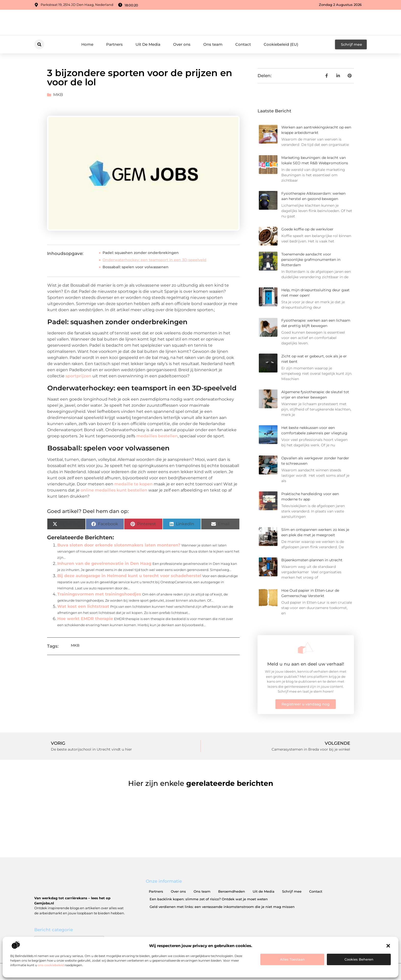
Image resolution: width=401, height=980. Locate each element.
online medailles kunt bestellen (114, 490)
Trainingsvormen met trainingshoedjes (99, 594)
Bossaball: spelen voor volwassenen (136, 267)
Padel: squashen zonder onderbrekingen (141, 253)
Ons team (213, 44)
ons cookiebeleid (51, 965)
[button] (388, 946)
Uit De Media (148, 44)
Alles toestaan (292, 959)
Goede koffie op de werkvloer (307, 229)
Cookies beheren (359, 959)
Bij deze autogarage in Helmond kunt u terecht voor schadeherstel (129, 576)
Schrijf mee (292, 891)
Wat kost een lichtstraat (83, 606)
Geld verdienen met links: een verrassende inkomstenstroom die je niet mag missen (222, 907)
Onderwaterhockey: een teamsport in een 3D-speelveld (154, 260)
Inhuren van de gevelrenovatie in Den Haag (104, 563)
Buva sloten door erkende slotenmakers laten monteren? (119, 545)
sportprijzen (78, 376)
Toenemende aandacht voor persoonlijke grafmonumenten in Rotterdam (311, 260)
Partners (114, 44)
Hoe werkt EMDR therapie (85, 619)
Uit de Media (264, 891)
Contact (243, 44)
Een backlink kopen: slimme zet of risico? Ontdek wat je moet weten (209, 899)
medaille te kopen (133, 484)
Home (87, 44)
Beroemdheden (232, 891)
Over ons (182, 44)
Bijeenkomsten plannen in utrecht (312, 560)
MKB (58, 95)
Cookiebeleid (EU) (281, 44)
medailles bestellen (157, 436)
